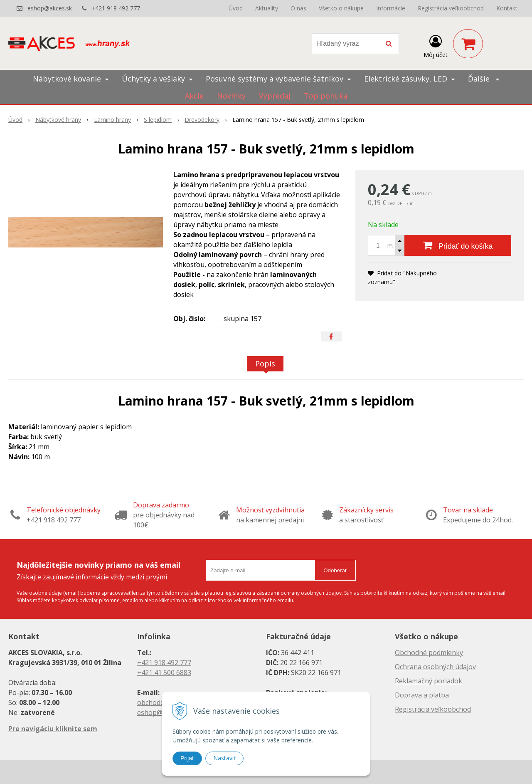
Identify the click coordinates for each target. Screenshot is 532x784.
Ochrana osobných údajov (435, 667)
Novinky (231, 96)
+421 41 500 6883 (164, 673)
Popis (265, 364)
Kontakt (507, 8)
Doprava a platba (422, 695)
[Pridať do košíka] (458, 245)
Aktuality (267, 8)
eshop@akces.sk (50, 8)
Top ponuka (326, 96)
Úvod (236, 8)
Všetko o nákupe (341, 8)
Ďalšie (484, 79)
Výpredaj (275, 96)
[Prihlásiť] (436, 45)
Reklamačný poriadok (429, 681)
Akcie (194, 96)
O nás (298, 8)
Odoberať (335, 570)
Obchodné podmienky (429, 653)
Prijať (187, 758)
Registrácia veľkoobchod (451, 8)
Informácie (391, 8)
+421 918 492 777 (116, 8)
